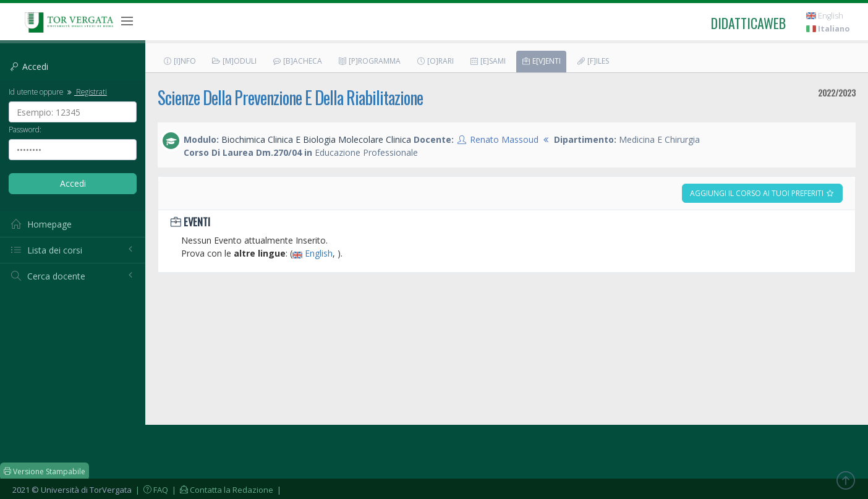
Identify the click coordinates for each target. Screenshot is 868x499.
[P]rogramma (369, 61)
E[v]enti (541, 61)
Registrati (86, 92)
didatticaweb (748, 23)
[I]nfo (179, 61)
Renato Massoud (504, 139)
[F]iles (593, 61)
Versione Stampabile (45, 471)
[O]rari (435, 61)
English (825, 16)
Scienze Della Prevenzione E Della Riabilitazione (290, 97)
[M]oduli (234, 61)
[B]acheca (297, 61)
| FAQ (151, 490)
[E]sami (487, 61)
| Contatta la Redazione (222, 490)
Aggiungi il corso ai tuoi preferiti (762, 193)
